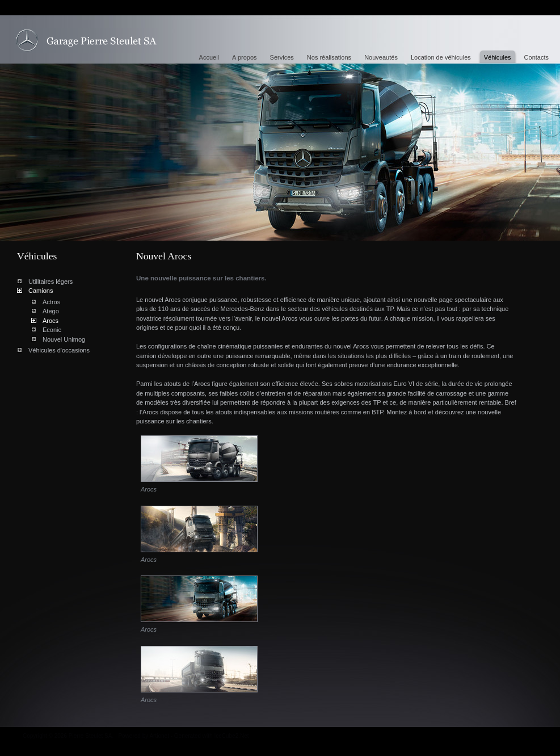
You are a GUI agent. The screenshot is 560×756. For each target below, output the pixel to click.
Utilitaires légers (50, 282)
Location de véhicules (441, 57)
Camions (41, 291)
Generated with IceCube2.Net (212, 736)
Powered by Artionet (144, 736)
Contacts (536, 57)
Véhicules (498, 57)
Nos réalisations (329, 57)
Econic (52, 330)
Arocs (50, 321)
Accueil (209, 57)
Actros (51, 302)
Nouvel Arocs (86, 41)
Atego (51, 311)
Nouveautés (381, 57)
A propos (244, 57)
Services (282, 57)
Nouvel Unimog (64, 339)
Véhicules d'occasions (59, 350)
